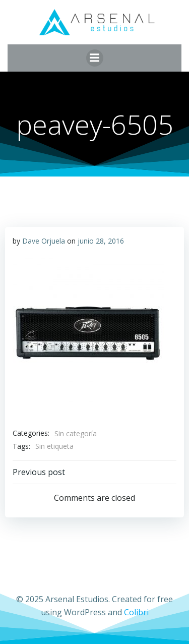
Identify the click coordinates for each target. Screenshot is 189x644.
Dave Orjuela (44, 241)
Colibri (136, 612)
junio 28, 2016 (101, 241)
